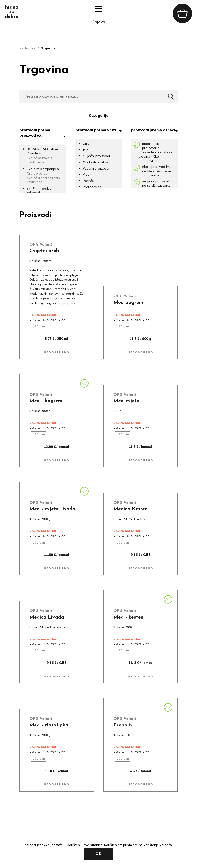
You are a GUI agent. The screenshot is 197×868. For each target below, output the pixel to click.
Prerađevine (92, 187)
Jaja (86, 150)
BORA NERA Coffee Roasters (42, 151)
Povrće (88, 181)
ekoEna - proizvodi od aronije (42, 191)
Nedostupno (57, 352)
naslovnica (27, 49)
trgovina (48, 49)
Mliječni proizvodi (96, 156)
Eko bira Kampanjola (43, 169)
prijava (99, 22)
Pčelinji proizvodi (96, 168)
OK (99, 854)
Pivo (86, 175)
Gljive (87, 144)
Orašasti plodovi (96, 162)
